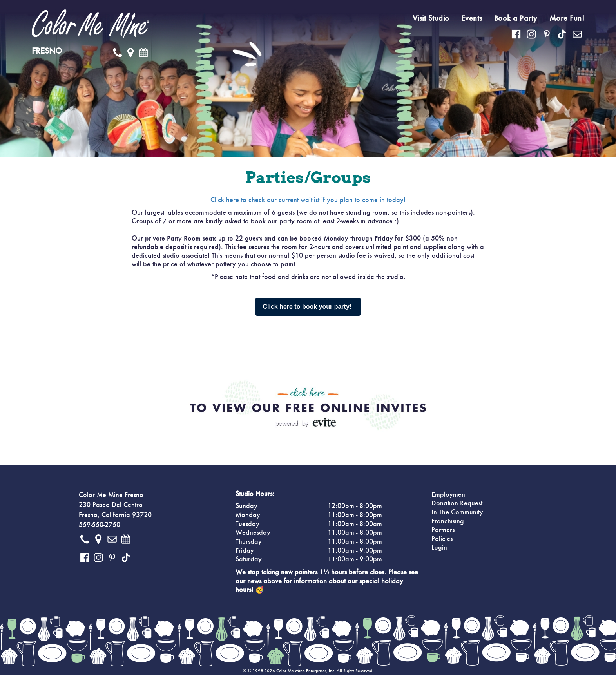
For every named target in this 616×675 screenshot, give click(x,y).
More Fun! (567, 18)
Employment (449, 495)
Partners (443, 530)
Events (472, 18)
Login (439, 548)
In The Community (457, 512)
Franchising (448, 521)
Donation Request (457, 503)
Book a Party (516, 18)
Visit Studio (431, 18)
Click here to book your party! (308, 307)
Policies (442, 539)
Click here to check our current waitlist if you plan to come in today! (308, 200)
